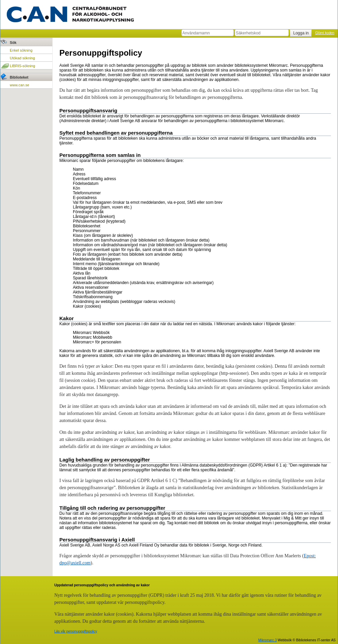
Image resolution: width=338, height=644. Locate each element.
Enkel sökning (21, 50)
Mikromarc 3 (267, 640)
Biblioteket (19, 77)
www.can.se (20, 85)
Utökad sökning (22, 58)
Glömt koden (325, 33)
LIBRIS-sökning (22, 66)
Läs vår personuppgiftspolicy (76, 631)
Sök (13, 43)
